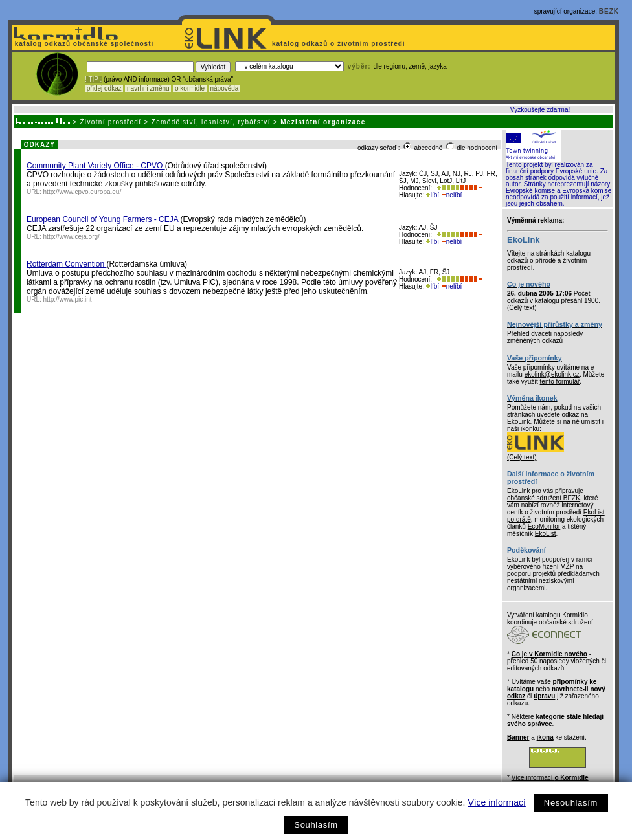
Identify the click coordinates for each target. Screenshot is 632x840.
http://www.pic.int (68, 299)
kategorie (550, 717)
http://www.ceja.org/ (72, 237)
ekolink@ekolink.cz (552, 374)
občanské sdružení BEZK (544, 498)
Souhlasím (316, 825)
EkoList (546, 534)
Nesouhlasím (571, 803)
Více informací (496, 802)
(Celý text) (522, 308)
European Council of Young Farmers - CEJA (103, 219)
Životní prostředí (110, 122)
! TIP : (93, 79)
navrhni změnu (148, 88)
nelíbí (451, 195)
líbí (433, 195)
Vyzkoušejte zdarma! (540, 110)
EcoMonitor (544, 526)
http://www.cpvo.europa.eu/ (83, 192)
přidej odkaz (104, 88)
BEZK (609, 11)
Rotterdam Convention (66, 264)
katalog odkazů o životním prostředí (340, 44)
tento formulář (560, 381)
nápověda (225, 88)
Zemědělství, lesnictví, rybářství (211, 122)
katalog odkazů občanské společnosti (83, 44)
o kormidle (190, 88)
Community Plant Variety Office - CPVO (96, 166)
